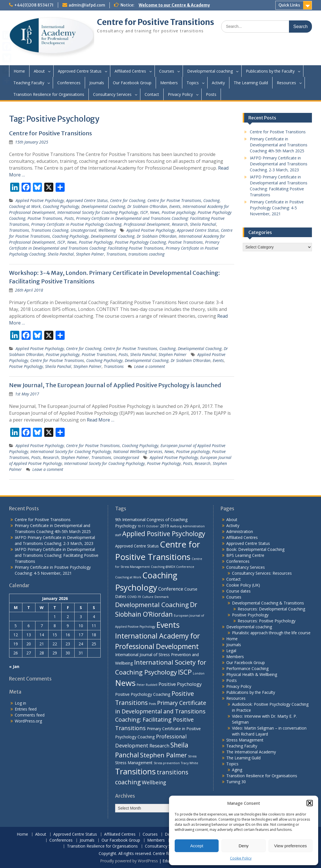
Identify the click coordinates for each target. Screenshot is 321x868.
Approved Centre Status (80, 71)
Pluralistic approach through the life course (271, 633)
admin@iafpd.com (87, 5)
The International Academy (251, 752)
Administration (240, 531)
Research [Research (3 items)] (159, 746)
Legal (231, 651)
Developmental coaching (210, 71)
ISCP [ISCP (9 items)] (185, 672)
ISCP (144, 212)
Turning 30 (236, 782)
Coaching (211, 200)
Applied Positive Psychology (40, 200)
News (155, 212)
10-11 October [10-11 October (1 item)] (148, 526)
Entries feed (26, 709)
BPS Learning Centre (245, 555)
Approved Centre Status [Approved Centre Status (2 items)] (137, 546)
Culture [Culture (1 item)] (148, 597)
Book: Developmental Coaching (255, 549)
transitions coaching (146, 254)
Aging (237, 770)
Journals (97, 83)
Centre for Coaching (128, 200)
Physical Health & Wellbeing (252, 674)
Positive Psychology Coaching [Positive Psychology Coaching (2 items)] (143, 694)
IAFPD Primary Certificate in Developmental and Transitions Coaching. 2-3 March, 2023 (279, 164)
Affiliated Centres (130, 71)
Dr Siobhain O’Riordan (147, 206)
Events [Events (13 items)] (168, 625)
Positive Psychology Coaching (140, 242)
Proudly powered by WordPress (129, 861)
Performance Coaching (247, 668)
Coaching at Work (25, 206)
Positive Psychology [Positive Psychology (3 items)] (180, 684)
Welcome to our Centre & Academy (174, 5)
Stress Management (245, 740)
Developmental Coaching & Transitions (268, 603)
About (39, 71)
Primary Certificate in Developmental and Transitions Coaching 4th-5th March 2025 (279, 145)
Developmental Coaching (103, 206)
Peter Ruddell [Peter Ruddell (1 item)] (147, 685)
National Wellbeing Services (138, 451)
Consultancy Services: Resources (262, 573)
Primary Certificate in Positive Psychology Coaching (76, 224)
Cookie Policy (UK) (243, 585)
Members (169, 83)
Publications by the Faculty (270, 71)
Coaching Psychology (61, 206)
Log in (20, 703)
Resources (286, 83)
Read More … (101, 420)
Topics (193, 83)
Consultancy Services (112, 94)
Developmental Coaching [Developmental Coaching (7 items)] (152, 604)
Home (19, 71)
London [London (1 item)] (199, 673)
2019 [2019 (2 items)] (164, 526)
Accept (197, 846)
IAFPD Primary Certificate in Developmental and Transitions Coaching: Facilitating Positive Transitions (57, 555)
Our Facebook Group (132, 83)
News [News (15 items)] (125, 683)
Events (175, 206)
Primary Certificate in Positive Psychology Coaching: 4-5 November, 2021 (277, 208)
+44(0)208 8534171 (34, 5)
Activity (218, 83)
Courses (167, 71)
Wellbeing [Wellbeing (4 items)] (154, 782)
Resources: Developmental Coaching (271, 609)
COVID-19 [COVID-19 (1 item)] (134, 597)
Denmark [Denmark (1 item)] (162, 597)
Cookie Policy (241, 858)
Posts (211, 94)
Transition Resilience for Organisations (49, 94)
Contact (152, 94)
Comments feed (30, 715)
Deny (243, 846)
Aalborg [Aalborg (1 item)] (176, 526)
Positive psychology (179, 212)
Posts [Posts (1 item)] (152, 704)
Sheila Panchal (203, 224)
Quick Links (289, 5)
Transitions (19, 230)
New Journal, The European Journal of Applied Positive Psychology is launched (115, 385)
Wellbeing (107, 230)
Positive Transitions (45, 218)
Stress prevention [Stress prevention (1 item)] (167, 763)
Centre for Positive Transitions (156, 22)
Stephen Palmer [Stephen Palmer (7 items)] (163, 755)
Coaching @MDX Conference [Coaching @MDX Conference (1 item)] (173, 567)
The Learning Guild (251, 83)
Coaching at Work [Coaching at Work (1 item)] (128, 577)
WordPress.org (28, 721)
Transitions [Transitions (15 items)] (135, 771)
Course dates (238, 591)
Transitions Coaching (50, 230)
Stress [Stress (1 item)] (192, 756)
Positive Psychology (96, 242)
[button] (310, 803)
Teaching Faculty (29, 83)
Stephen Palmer (90, 254)
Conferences (69, 83)
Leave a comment (150, 366)
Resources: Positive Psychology (267, 621)
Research (180, 224)
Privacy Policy (180, 94)
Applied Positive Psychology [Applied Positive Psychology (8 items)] (164, 534)
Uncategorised (83, 230)
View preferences (291, 846)
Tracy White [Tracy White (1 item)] (190, 763)
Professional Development (147, 224)
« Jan (14, 666)
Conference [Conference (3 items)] (171, 589)
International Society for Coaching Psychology (98, 212)
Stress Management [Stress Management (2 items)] (134, 763)
